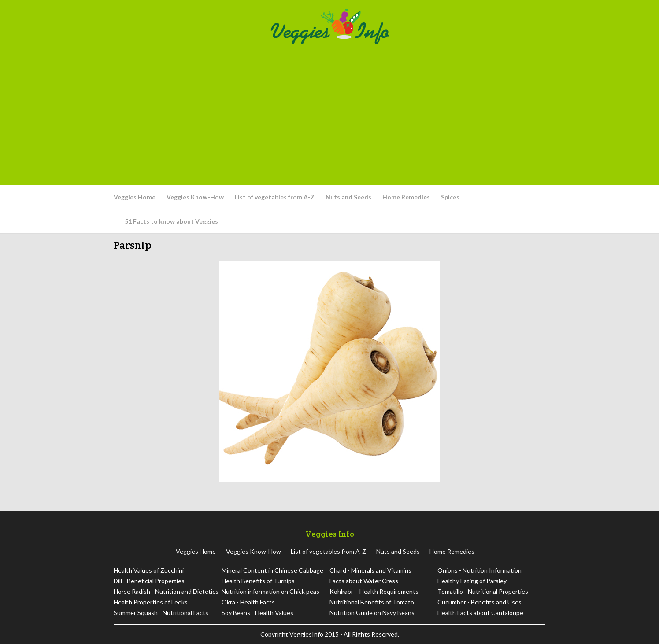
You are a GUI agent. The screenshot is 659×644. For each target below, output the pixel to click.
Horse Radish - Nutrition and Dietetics (166, 591)
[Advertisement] (329, 114)
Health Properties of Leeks (151, 602)
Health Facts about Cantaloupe (480, 613)
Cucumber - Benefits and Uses (479, 602)
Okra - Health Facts (248, 602)
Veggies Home (135, 197)
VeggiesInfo (307, 634)
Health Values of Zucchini (149, 570)
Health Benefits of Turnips (258, 581)
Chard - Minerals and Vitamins (370, 570)
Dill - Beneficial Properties (149, 581)
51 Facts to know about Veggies (171, 221)
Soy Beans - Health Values (257, 613)
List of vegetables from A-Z (275, 197)
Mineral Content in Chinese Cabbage (272, 570)
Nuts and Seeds (348, 197)
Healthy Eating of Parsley (472, 581)
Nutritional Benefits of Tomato (372, 602)
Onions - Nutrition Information (479, 570)
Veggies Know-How (195, 197)
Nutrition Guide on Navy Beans (372, 613)
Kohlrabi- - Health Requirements (374, 591)
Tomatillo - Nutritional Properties (483, 591)
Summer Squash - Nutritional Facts (161, 613)
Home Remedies (406, 197)
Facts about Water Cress (364, 581)
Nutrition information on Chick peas (270, 591)
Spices (450, 197)
